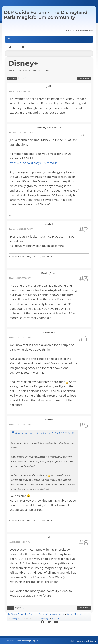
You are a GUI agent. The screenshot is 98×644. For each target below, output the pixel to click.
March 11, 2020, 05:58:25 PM (20, 278)
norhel (49, 224)
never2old (49, 333)
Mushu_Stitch (49, 273)
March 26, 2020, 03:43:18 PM (20, 424)
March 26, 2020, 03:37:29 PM (20, 337)
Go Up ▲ (93, 641)
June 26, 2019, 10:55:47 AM (20, 91)
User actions (84, 78)
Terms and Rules (81, 641)
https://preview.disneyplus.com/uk (33, 163)
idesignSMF (35, 641)
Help (71, 641)
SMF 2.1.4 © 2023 (8, 641)
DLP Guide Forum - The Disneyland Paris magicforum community (46, 15)
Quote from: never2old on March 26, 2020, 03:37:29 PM (45, 433)
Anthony (41, 127)
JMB (49, 86)
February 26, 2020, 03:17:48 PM (21, 229)
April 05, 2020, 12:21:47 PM (20, 542)
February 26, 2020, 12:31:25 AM (21, 132)
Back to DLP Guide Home (79, 30)
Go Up (10, 608)
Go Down (12, 78)
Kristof (37, 618)
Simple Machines (22, 641)
